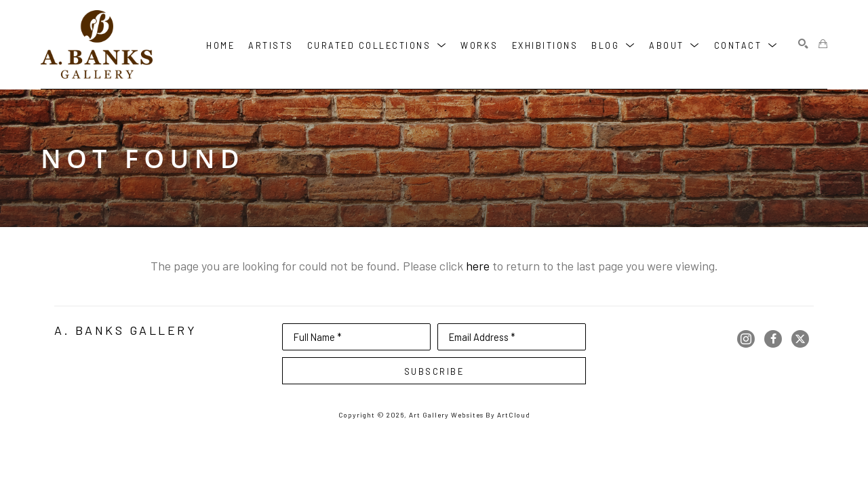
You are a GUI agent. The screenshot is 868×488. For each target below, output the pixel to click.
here (478, 266)
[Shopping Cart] (823, 44)
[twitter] (800, 339)
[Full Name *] (356, 337)
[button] (377, 44)
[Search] (803, 44)
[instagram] (746, 339)
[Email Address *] (512, 337)
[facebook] (773, 339)
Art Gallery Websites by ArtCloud (470, 415)
